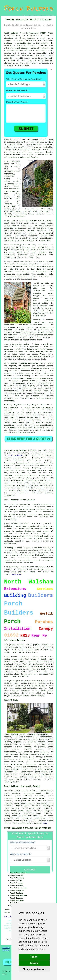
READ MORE (17, 575)
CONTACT (41, 15)
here (45, 823)
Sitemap (6, 948)
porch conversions (36, 762)
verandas (38, 152)
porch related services (29, 779)
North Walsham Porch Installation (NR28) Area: (29, 33)
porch (43, 316)
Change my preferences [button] (34, 969)
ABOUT (35, 15)
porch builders (32, 529)
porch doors (38, 739)
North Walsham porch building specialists (26, 734)
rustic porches (28, 769)
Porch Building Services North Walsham (28, 828)
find (11, 791)
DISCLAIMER (50, 15)
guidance (20, 433)
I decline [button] (34, 963)
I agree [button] (34, 957)
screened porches (12, 155)
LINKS (29, 15)
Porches (41, 509)
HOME (23, 15)
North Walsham (15, 455)
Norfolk (17, 782)
